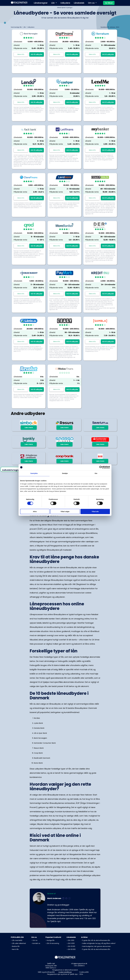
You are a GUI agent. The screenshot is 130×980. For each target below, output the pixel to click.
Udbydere (65, 3)
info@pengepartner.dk (79, 963)
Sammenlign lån (16, 27)
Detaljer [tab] (65, 473)
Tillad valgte (65, 512)
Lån (25, 27)
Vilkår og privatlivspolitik (46, 972)
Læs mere (29, 428)
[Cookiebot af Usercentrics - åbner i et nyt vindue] (101, 467)
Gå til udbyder (37, 54)
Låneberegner (41, 3)
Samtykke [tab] (34, 473)
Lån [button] (53, 3)
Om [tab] (96, 473)
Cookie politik (84, 972)
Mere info (21, 54)
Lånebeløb (79, 3)
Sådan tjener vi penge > (65, 8)
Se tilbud (109, 3)
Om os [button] (92, 3)
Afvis (35, 512)
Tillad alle (95, 512)
